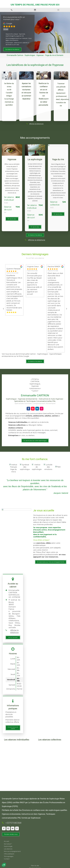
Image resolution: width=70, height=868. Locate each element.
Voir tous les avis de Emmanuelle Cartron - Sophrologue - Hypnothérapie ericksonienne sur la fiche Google (32, 355)
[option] (35, 281)
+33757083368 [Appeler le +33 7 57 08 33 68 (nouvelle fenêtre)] (13, 823)
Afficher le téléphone (36, 124)
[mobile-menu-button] (58, 10)
